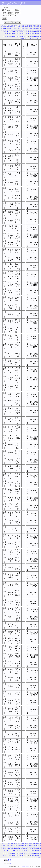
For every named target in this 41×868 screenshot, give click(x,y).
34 (6, 27)
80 (29, 28)
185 (27, 37)
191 (38, 37)
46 (22, 27)
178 (13, 37)
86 (37, 28)
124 (25, 32)
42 (17, 27)
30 (40, 25)
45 (21, 27)
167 (30, 35)
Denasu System (25, 867)
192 (40, 37)
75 (22, 28)
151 (38, 33)
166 (28, 35)
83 (33, 28)
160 (17, 35)
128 (32, 32)
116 (9, 32)
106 (28, 30)
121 (19, 32)
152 (40, 33)
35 (7, 27)
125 (27, 32)
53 (32, 27)
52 (31, 27)
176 (9, 37)
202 (37, 38)
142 (21, 33)
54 (33, 27)
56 (36, 27)
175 (7, 37)
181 (19, 37)
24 (32, 25)
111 (38, 30)
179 (15, 37)
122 (21, 32)
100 (17, 30)
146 (28, 33)
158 (13, 35)
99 (15, 30)
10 (13, 25)
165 (27, 35)
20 (26, 25)
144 (25, 33)
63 (6, 28)
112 (40, 30)
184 (25, 37)
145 (27, 33)
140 (17, 33)
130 (36, 32)
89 (2, 30)
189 (34, 37)
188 (32, 37)
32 (3, 27)
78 (26, 28)
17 (22, 25)
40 (14, 27)
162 (21, 35)
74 (21, 28)
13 (17, 25)
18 (24, 25)
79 (28, 28)
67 (11, 28)
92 (6, 30)
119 (15, 32)
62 (5, 28)
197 (28, 38)
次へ (40, 38)
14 (18, 25)
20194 (10, 860)
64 (7, 28)
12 (16, 25)
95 (10, 30)
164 (25, 35)
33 (5, 27)
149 (34, 33)
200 (34, 38)
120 (17, 32)
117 (11, 32)
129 (34, 32)
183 (23, 37)
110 (36, 30)
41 (16, 27)
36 (9, 27)
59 (40, 27)
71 (17, 28)
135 (7, 33)
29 (39, 25)
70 (16, 28)
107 (30, 30)
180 (17, 37)
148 (32, 33)
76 (24, 28)
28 (37, 25)
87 (39, 28)
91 (4, 30)
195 (24, 38)
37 (10, 27)
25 (33, 25)
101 (19, 30)
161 (19, 35)
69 (14, 28)
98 (14, 30)
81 (31, 28)
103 (23, 30)
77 (25, 28)
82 (32, 28)
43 (18, 27)
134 (5, 33)
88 (40, 28)
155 (7, 35)
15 (20, 25)
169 (34, 35)
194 (22, 38)
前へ (3, 25)
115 (7, 32)
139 (15, 33)
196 (26, 38)
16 (21, 25)
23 (31, 25)
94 (9, 30)
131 (38, 32)
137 (11, 33)
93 (7, 30)
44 (20, 27)
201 (35, 38)
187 (30, 37)
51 (29, 27)
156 (9, 35)
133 (4, 33)
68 (13, 28)
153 (4, 35)
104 (25, 30)
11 (14, 25)
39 (13, 27)
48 (25, 27)
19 (25, 25)
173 (4, 37)
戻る (7, 863)
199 (32, 38)
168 (32, 35)
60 (2, 28)
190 (36, 37)
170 (36, 35)
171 (38, 35)
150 (36, 33)
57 (37, 27)
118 (13, 32)
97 (13, 30)
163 (23, 35)
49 (26, 27)
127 (30, 32)
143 (23, 33)
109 (34, 30)
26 (35, 25)
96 (11, 30)
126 (28, 32)
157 (11, 35)
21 (28, 25)
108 (32, 30)
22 (29, 25)
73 (20, 28)
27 (36, 25)
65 (9, 28)
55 (35, 27)
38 (11, 27)
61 (3, 28)
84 (35, 28)
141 (19, 33)
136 (9, 33)
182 (21, 37)
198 (30, 38)
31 (2, 27)
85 (36, 28)
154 (5, 35)
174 (5, 37)
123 (23, 32)
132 (40, 32)
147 (30, 33)
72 (18, 28)
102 (21, 30)
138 (13, 33)
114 (6, 32)
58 (39, 27)
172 (40, 35)
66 (10, 28)
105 (27, 30)
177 (11, 37)
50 (28, 27)
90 (3, 30)
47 (24, 27)
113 (4, 32)
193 (20, 38)
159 (15, 35)
